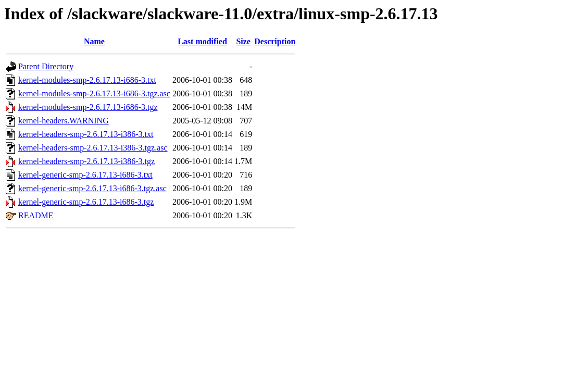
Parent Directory (46, 66)
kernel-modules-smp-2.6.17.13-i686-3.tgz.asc (94, 93)
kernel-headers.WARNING (64, 121)
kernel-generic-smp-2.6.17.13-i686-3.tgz (86, 202)
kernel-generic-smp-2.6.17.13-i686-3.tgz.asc (92, 188)
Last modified (202, 41)
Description (275, 41)
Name (94, 41)
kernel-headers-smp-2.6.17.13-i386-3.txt (86, 134)
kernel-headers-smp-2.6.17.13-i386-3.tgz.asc (93, 148)
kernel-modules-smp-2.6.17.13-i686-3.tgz (88, 107)
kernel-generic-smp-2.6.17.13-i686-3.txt (85, 175)
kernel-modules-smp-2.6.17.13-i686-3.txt (87, 80)
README (36, 215)
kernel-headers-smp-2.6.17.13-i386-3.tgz (86, 161)
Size (243, 41)
